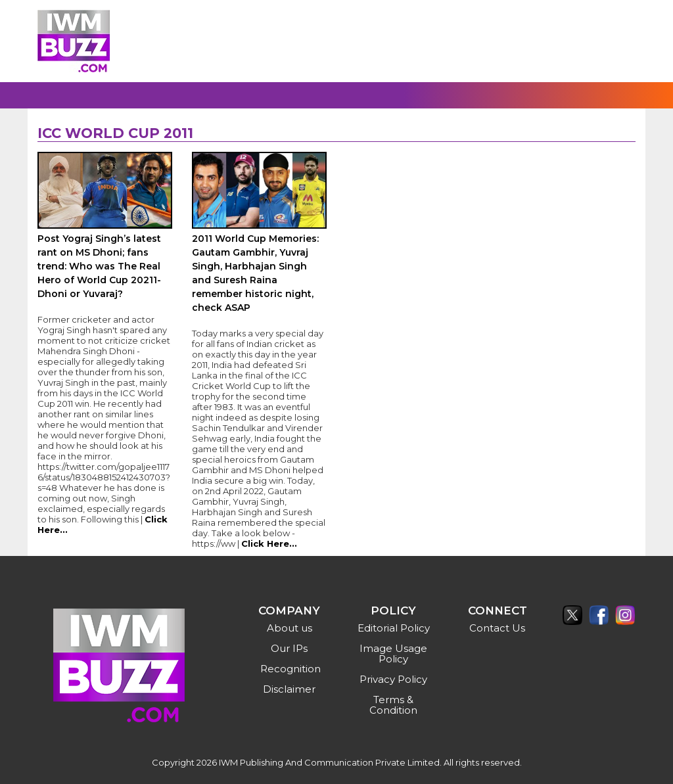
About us (290, 628)
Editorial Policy (394, 628)
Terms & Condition (393, 705)
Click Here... (269, 543)
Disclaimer (289, 689)
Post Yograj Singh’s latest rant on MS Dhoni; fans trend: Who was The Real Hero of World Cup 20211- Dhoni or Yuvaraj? (99, 266)
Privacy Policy (393, 679)
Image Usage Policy (393, 654)
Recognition (290, 669)
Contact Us (497, 628)
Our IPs (289, 648)
